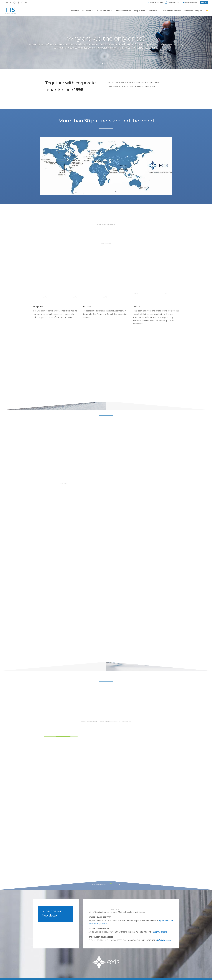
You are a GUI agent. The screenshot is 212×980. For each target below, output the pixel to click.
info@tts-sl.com (191, 3)
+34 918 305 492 (156, 3)
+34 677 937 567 (173, 3)
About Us (75, 11)
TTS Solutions (103, 11)
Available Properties (172, 11)
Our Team (86, 11)
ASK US (204, 3)
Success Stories (123, 11)
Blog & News (140, 11)
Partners (153, 11)
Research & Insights (193, 11)
